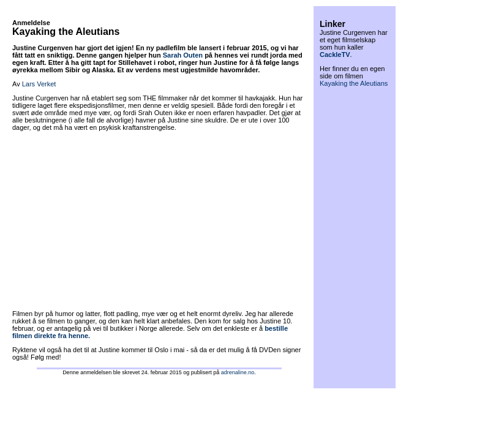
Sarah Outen (183, 55)
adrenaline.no (238, 372)
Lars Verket (39, 84)
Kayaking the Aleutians (354, 83)
